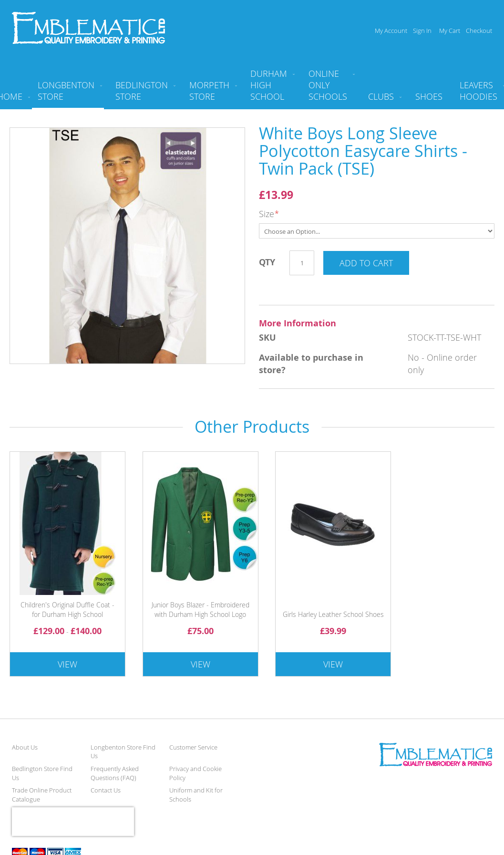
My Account (391, 31)
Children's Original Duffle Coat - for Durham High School (67, 610)
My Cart (450, 31)
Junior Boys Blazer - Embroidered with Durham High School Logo (201, 610)
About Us (25, 747)
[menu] (252, 89)
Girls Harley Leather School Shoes (333, 614)
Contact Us (106, 790)
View (67, 664)
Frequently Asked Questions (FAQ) (115, 773)
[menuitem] (68, 94)
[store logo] (88, 28)
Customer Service (193, 747)
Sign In (422, 31)
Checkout (479, 31)
